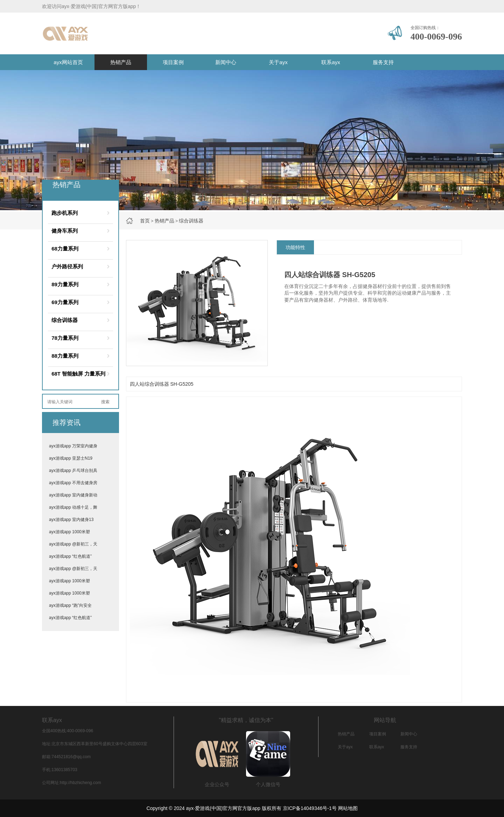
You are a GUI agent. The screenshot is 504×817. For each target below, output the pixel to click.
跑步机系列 (65, 213)
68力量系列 (65, 249)
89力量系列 (65, 284)
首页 (145, 221)
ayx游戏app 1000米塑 (69, 532)
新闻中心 (226, 62)
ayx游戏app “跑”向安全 (70, 605)
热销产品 (121, 62)
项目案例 (173, 62)
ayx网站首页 (68, 62)
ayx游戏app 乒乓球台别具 (73, 471)
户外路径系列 (67, 266)
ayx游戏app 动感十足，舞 (73, 507)
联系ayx (331, 62)
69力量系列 (65, 302)
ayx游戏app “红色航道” (70, 556)
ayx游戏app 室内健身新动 (73, 495)
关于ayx (278, 62)
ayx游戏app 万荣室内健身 (73, 446)
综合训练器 (191, 221)
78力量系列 (65, 338)
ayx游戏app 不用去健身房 (73, 483)
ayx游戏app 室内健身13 (71, 520)
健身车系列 (65, 231)
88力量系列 (65, 356)
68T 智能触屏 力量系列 (78, 374)
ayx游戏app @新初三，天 (73, 544)
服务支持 (383, 62)
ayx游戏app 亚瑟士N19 (71, 458)
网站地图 (348, 808)
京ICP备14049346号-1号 (310, 808)
